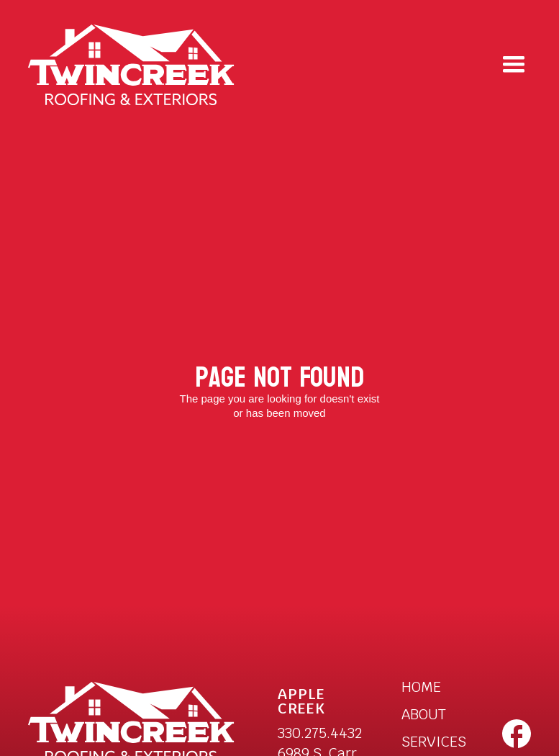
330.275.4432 (320, 733)
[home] (131, 65)
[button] (514, 65)
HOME (421, 687)
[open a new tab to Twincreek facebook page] (517, 734)
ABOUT (424, 714)
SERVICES (434, 742)
